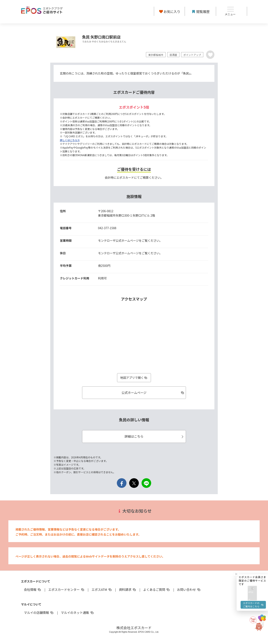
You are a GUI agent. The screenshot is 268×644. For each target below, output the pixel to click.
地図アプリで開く (134, 378)
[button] (252, 495)
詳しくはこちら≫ (70, 140)
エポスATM (102, 589)
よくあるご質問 (157, 589)
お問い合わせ (189, 589)
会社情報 (33, 589)
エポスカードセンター (66, 589)
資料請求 (128, 589)
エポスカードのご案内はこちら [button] (253, 508)
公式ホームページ (153, 393)
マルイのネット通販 (77, 613)
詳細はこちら (155, 436)
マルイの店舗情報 (39, 613)
